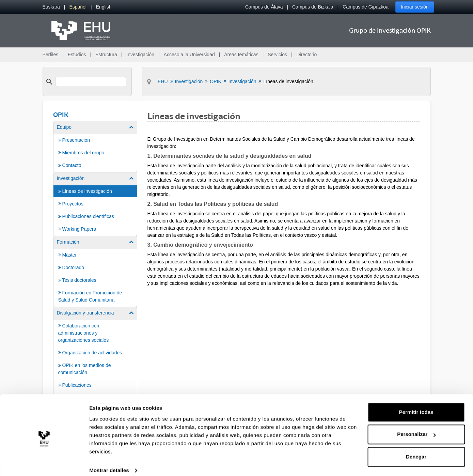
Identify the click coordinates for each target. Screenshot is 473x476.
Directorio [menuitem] (307, 55)
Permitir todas (416, 404)
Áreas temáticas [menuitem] (241, 55)
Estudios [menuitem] (77, 55)
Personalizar (416, 426)
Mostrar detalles (109, 463)
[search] (91, 82)
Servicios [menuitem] (277, 55)
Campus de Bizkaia (313, 7)
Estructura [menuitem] (106, 55)
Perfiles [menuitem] (51, 55)
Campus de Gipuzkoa (366, 7)
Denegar (416, 449)
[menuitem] (51, 7)
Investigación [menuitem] (140, 55)
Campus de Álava (264, 7)
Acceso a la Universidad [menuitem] (189, 55)
